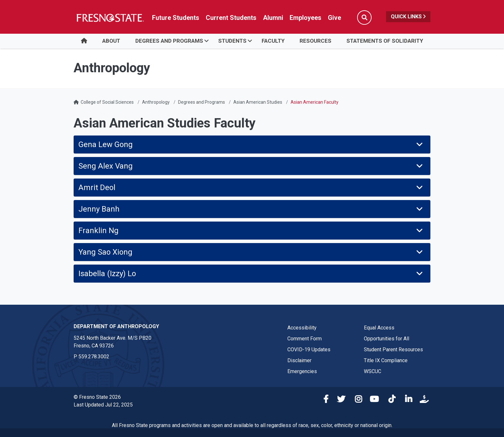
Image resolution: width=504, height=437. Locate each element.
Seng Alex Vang (251, 166)
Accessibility (302, 328)
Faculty (273, 41)
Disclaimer (299, 360)
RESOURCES (315, 41)
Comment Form (305, 339)
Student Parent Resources (393, 350)
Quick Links (408, 17)
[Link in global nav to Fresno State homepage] (110, 18)
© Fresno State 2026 (97, 397)
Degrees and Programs (202, 102)
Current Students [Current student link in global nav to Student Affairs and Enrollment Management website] (231, 18)
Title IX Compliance (386, 360)
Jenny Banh (251, 209)
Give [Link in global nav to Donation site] (334, 18)
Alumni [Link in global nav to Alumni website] (273, 18)
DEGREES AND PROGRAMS (169, 41)
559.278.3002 (94, 357)
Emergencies (302, 371)
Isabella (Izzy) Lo (251, 274)
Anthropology (156, 102)
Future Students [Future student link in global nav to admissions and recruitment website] (176, 18)
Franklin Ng (251, 231)
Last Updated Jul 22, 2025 (103, 405)
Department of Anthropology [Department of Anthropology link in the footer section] (116, 326)
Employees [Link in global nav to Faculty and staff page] (306, 18)
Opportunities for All (387, 339)
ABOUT (111, 41)
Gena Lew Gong (251, 144)
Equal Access (379, 328)
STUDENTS (232, 41)
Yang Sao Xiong (251, 252)
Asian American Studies (258, 102)
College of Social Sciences (107, 102)
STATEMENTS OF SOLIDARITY (385, 41)
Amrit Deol (251, 188)
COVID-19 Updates (309, 350)
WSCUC (373, 371)
